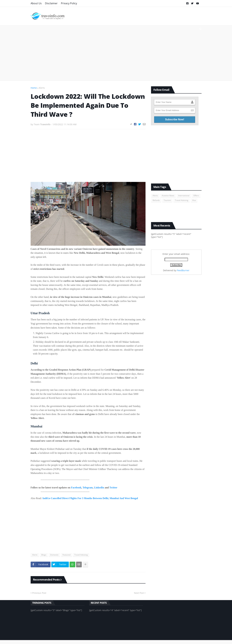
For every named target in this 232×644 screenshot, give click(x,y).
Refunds (156, 200)
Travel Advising (81, 555)
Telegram (88, 488)
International (184, 196)
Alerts (42, 88)
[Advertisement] (116, 53)
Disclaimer (51, 3)
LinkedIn (99, 488)
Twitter (113, 488)
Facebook (76, 488)
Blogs (44, 555)
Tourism (167, 200)
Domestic (54, 555)
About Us (36, 3)
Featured (66, 555)
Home (34, 88)
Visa (194, 200)
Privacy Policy (69, 3)
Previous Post (39, 593)
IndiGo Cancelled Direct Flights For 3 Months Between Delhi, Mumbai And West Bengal (90, 498)
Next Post (139, 593)
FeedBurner (183, 270)
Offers (196, 196)
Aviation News (168, 196)
